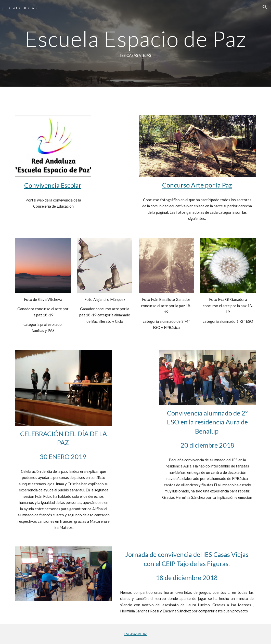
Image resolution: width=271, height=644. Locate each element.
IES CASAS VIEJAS (136, 55)
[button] (265, 7)
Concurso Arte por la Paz (197, 185)
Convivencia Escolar (53, 185)
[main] (135, 43)
